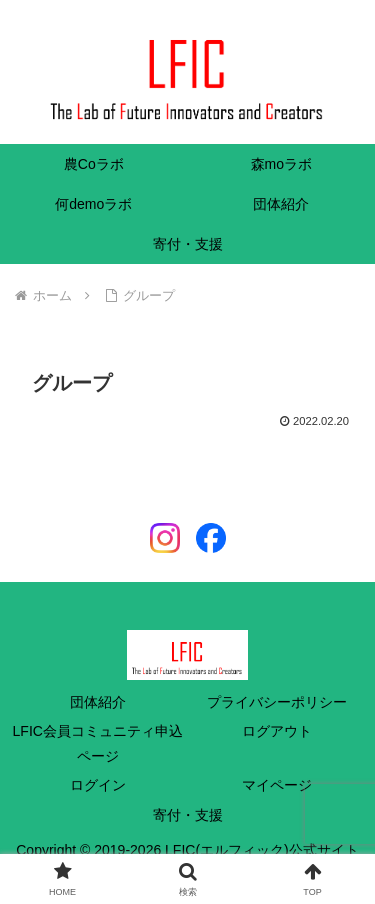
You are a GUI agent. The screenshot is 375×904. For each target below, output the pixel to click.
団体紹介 (98, 702)
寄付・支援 (188, 815)
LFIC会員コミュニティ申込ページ (98, 743)
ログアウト (277, 731)
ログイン (98, 785)
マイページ (277, 785)
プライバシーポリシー (277, 702)
